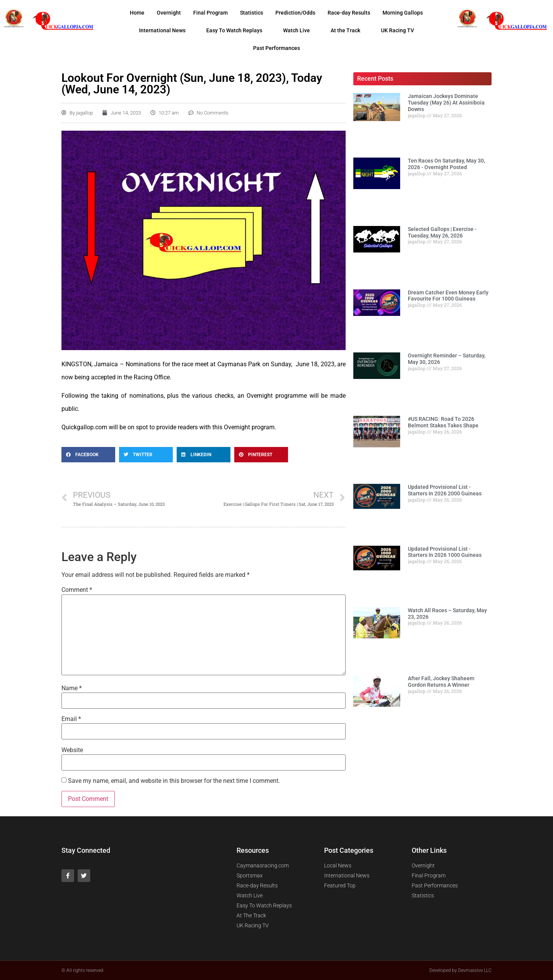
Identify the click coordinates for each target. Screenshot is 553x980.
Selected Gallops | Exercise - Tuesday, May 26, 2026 (442, 232)
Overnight (169, 13)
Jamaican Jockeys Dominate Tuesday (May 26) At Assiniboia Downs (446, 103)
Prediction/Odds (295, 13)
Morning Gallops (403, 13)
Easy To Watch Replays (234, 30)
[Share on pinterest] (261, 455)
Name (72, 688)
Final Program (210, 13)
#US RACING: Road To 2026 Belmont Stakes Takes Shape (443, 422)
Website (72, 750)
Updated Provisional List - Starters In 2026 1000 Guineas (445, 552)
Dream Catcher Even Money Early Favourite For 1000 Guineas (448, 296)
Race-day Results (349, 13)
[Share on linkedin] (204, 455)
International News (162, 30)
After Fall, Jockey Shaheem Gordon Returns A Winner (441, 682)
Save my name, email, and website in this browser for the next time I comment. (174, 781)
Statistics (252, 13)
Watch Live (296, 30)
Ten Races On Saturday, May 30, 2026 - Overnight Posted (446, 164)
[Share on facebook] (88, 455)
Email (71, 719)
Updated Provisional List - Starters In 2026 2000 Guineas (445, 490)
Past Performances (276, 48)
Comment (77, 590)
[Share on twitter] (146, 455)
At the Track (345, 30)
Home (137, 13)
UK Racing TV (397, 30)
